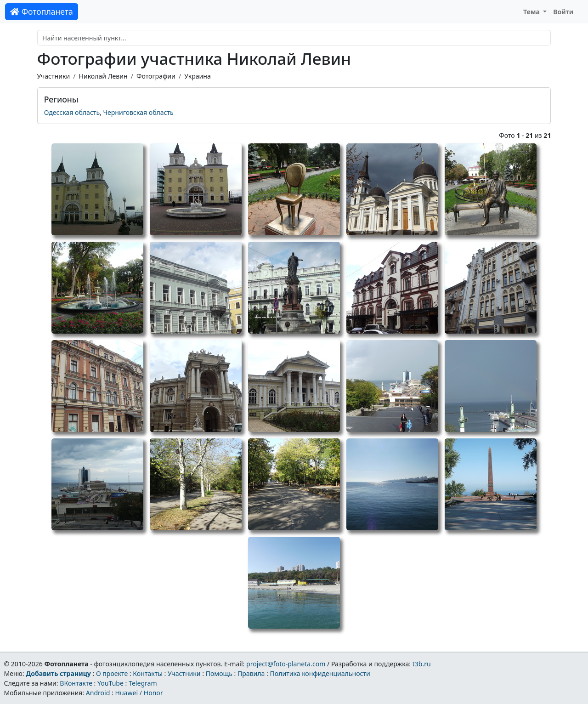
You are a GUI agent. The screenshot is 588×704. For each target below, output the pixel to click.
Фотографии (156, 76)
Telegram (143, 683)
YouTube (110, 683)
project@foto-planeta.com (286, 664)
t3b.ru (422, 664)
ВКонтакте (76, 683)
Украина (198, 76)
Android (98, 693)
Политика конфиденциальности (320, 673)
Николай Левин (103, 76)
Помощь (219, 673)
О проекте (112, 673)
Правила (251, 673)
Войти (563, 12)
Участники (54, 76)
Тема (532, 12)
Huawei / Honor (139, 693)
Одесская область (72, 112)
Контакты (148, 673)
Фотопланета (42, 11)
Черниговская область (139, 112)
